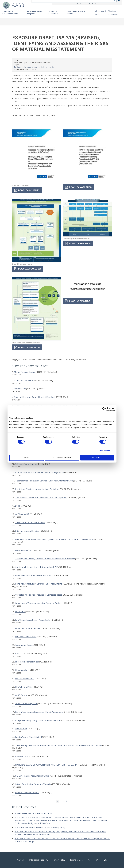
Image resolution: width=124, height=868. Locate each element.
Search (116, 3)
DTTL (18, 506)
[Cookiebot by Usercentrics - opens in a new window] (104, 409)
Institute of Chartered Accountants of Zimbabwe (37, 489)
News (98, 14)
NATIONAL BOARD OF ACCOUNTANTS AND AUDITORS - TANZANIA (46, 765)
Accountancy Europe (24, 645)
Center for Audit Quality (26, 704)
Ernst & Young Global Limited (28, 737)
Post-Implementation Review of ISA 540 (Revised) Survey (40, 827)
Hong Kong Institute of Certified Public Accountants (39, 584)
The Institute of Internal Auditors (30, 523)
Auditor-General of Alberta (27, 793)
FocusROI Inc (20, 389)
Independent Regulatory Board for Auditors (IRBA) (38, 720)
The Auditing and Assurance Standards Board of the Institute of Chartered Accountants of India (58, 745)
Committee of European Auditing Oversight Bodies (38, 603)
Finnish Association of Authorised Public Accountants (39, 712)
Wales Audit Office (23, 550)
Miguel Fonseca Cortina (25, 372)
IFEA (61, 3)
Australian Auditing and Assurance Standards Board (39, 595)
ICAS (17, 653)
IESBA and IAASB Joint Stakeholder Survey (34, 813)
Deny (27, 458)
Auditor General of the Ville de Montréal (33, 575)
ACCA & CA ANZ (22, 514)
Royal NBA (20, 612)
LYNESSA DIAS (22, 756)
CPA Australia (21, 670)
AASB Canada (21, 695)
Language (81, 3)
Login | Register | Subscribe (100, 3)
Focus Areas (113, 14)
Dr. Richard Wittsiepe (24, 380)
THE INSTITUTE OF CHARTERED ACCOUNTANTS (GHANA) (42, 497)
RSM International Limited (27, 662)
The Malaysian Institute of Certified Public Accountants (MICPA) (44, 481)
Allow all (97, 458)
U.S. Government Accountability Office (32, 776)
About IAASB (101, 11)
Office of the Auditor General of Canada (33, 784)
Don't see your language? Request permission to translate (34, 67)
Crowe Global (21, 729)
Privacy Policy (61, 860)
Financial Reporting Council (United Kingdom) (35, 397)
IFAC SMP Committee (25, 678)
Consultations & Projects (34, 12)
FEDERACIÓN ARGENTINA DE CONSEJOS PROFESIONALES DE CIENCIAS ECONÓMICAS (54, 539)
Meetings (112, 11)
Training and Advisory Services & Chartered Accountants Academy (45, 559)
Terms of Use (81, 860)
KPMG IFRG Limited (24, 687)
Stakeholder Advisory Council (76, 12)
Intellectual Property (37, 860)
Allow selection (62, 458)
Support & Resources (53, 12)
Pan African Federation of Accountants (33, 620)
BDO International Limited (27, 531)
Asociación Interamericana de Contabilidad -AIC (37, 567)
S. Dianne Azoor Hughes (26, 464)
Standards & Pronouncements (10, 12)
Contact (70, 3)
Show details (104, 450)
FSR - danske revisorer (26, 637)
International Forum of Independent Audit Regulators (39, 472)
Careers (16, 860)
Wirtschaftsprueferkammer (28, 628)
